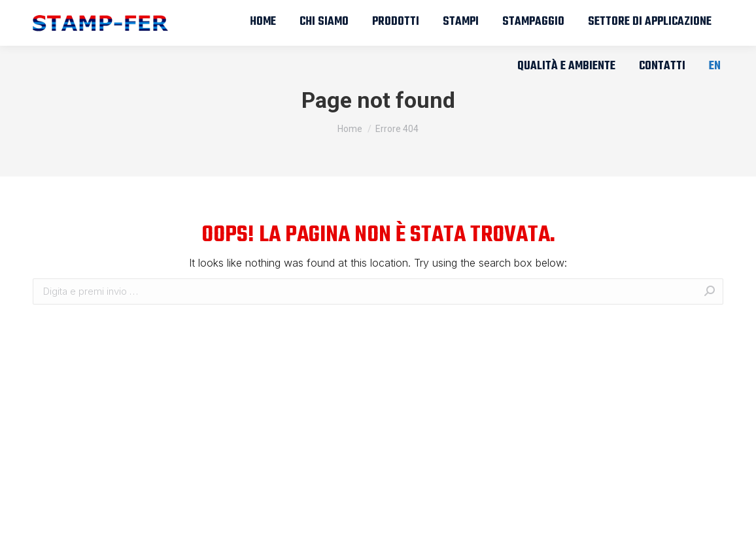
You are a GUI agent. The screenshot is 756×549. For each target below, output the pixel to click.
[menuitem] (263, 22)
